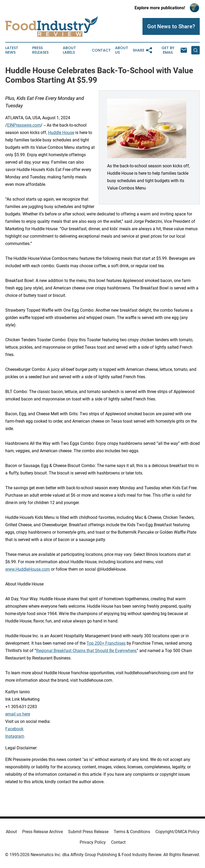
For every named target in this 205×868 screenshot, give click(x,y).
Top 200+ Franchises (106, 643)
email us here (18, 714)
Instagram (15, 736)
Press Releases (40, 50)
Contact (101, 50)
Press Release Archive (42, 832)
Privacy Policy (93, 842)
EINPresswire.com (24, 125)
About (11, 832)
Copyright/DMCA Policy (177, 832)
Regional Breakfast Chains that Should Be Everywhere (86, 651)
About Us (122, 50)
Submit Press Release (88, 832)
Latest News (12, 50)
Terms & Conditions (132, 832)
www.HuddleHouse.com (28, 569)
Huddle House (61, 133)
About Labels (69, 50)
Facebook (14, 729)
